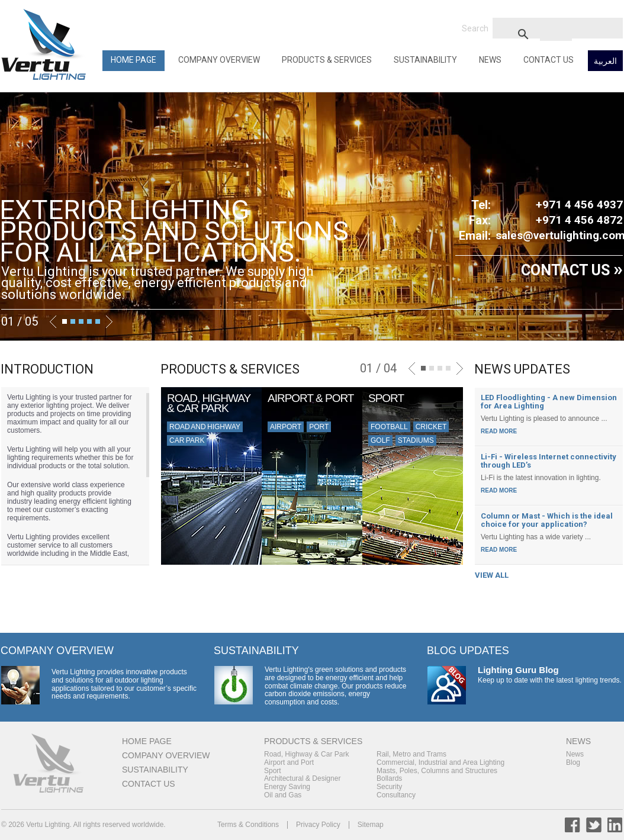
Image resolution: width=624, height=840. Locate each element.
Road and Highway (205, 427)
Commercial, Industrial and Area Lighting (440, 762)
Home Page (134, 60)
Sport (273, 771)
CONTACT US (572, 270)
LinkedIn (615, 825)
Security (389, 787)
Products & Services (327, 60)
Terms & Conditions (248, 825)
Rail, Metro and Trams (411, 754)
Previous (53, 322)
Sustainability (425, 60)
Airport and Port (289, 762)
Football (389, 427)
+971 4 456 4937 (579, 205)
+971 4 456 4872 (579, 220)
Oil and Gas (283, 795)
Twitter (594, 825)
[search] (556, 34)
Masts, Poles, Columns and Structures (437, 771)
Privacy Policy (318, 825)
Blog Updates (468, 651)
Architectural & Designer (302, 778)
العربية (605, 61)
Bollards (389, 778)
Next (109, 322)
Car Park (187, 440)
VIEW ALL (492, 575)
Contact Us (549, 60)
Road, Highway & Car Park (306, 754)
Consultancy (396, 795)
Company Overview (219, 60)
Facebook (572, 825)
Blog (573, 762)
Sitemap (371, 825)
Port (319, 427)
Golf (380, 440)
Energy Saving (287, 787)
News (490, 60)
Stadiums (416, 440)
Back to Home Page (46, 44)
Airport (286, 427)
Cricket (431, 427)
